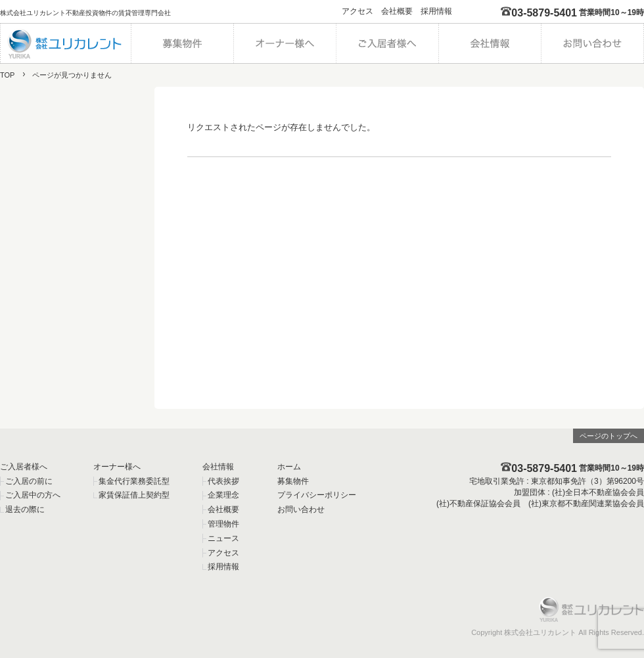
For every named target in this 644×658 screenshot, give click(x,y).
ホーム (289, 467)
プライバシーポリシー (317, 495)
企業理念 (223, 495)
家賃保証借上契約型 (134, 495)
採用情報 (436, 11)
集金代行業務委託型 (134, 481)
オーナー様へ (117, 467)
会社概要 (397, 11)
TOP (7, 75)
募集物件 (293, 481)
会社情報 (218, 467)
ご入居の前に (29, 481)
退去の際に (25, 509)
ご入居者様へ (24, 467)
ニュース (223, 538)
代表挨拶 (223, 481)
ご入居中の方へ (33, 495)
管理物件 (223, 524)
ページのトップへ (609, 436)
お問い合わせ (301, 509)
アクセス (357, 11)
